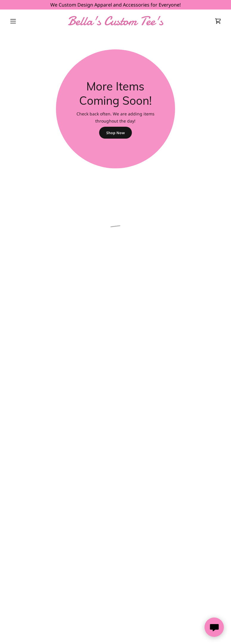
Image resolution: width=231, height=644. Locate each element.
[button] (23, 21)
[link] (115, 23)
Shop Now (115, 133)
